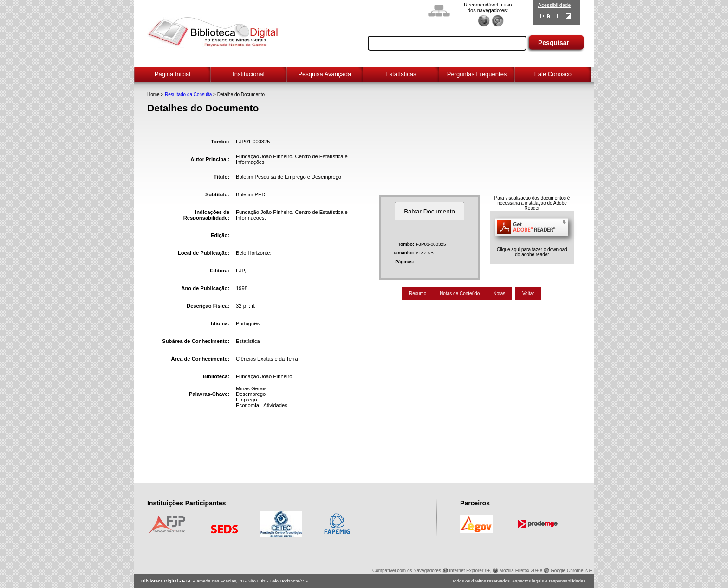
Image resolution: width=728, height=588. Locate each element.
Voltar (528, 294)
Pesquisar (554, 43)
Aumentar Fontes (542, 16)
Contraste (569, 16)
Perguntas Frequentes (477, 74)
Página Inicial (172, 74)
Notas (499, 294)
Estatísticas (401, 74)
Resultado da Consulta (188, 94)
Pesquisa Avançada (325, 74)
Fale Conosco (553, 74)
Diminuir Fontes (550, 16)
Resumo (418, 294)
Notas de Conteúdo (460, 294)
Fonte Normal (558, 16)
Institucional (249, 74)
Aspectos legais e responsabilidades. (549, 581)
